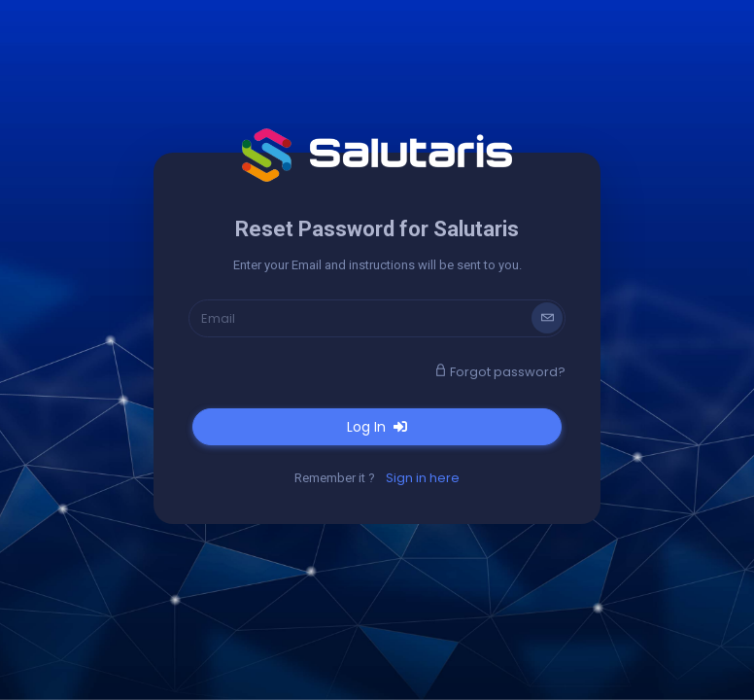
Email (218, 318)
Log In (377, 427)
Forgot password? (500, 372)
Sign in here (423, 478)
